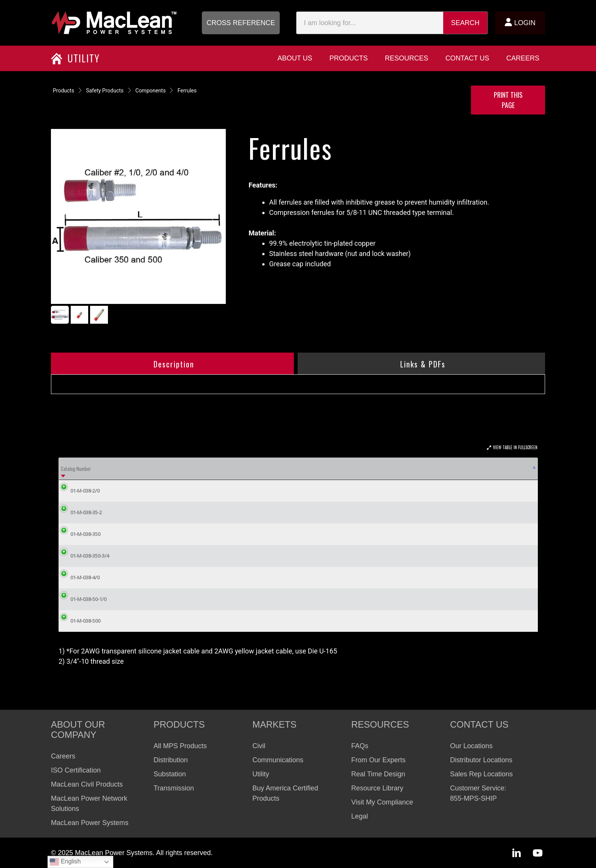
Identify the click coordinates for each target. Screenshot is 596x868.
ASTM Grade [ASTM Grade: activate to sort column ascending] (137, 469)
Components (151, 91)
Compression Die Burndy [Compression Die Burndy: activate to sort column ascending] (312, 469)
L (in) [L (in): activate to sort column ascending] (397, 469)
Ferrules (187, 91)
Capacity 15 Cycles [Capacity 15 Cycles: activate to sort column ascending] (437, 469)
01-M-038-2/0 (79, 491)
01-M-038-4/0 (79, 577)
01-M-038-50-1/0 (83, 599)
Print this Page (508, 100)
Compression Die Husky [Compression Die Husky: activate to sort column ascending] (239, 469)
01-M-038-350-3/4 (84, 556)
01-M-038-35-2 (80, 512)
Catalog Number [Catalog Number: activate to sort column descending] (76, 469)
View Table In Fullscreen (515, 447)
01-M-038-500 (80, 621)
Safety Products (105, 91)
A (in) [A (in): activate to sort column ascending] (368, 469)
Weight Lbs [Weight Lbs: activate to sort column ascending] (509, 469)
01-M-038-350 (80, 534)
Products (63, 91)
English (65, 862)
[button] (241, 23)
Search (465, 23)
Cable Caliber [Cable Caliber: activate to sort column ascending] (182, 469)
